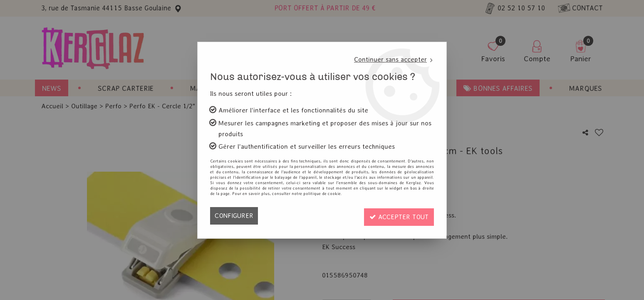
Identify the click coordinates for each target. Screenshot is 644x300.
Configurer (234, 216)
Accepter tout (397, 216)
